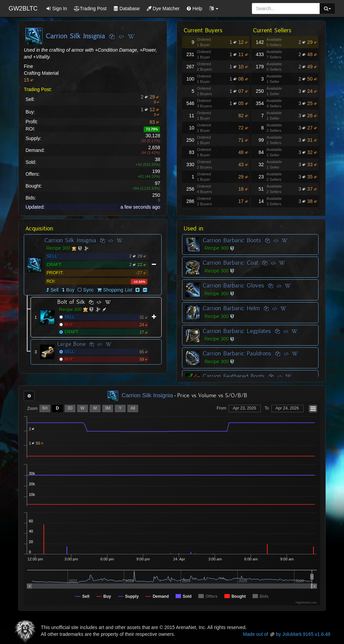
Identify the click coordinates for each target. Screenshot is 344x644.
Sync (86, 290)
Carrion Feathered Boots (234, 376)
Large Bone (72, 344)
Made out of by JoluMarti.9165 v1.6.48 (286, 634)
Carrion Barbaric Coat (231, 263)
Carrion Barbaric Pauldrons (237, 353)
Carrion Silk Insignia (70, 240)
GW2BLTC (23, 8)
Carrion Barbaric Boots (232, 240)
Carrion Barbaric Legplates (237, 331)
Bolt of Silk (71, 302)
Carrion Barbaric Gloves (233, 285)
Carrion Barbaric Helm (231, 308)
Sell (55, 290)
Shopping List (118, 290)
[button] (214, 8)
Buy (70, 290)
